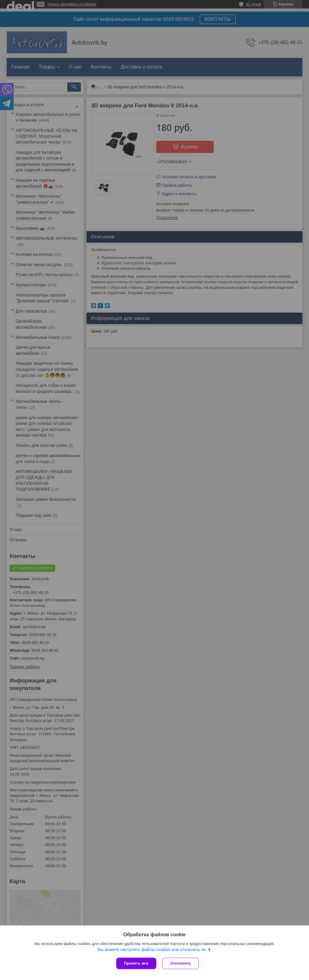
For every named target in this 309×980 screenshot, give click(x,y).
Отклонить (181, 963)
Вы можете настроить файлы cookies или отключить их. (152, 950)
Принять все (136, 963)
